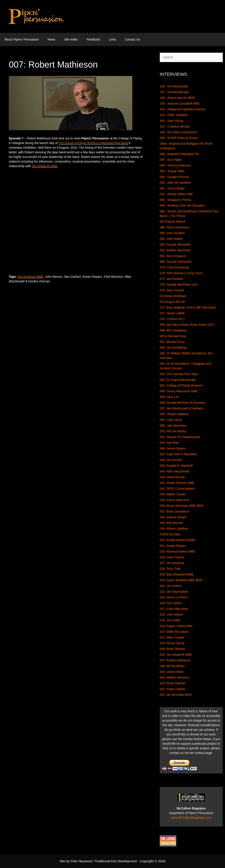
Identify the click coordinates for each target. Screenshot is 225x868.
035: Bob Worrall (171, 523)
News (52, 39)
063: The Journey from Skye (179, 374)
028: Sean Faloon (172, 557)
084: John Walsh (171, 239)
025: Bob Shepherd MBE (177, 574)
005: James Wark (172, 672)
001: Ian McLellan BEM (176, 695)
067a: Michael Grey (173, 336)
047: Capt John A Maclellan (178, 454)
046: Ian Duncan (171, 460)
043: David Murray (172, 477)
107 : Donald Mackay (174, 92)
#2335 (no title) (170, 534)
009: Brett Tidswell (172, 649)
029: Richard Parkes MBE (177, 552)
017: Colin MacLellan (174, 609)
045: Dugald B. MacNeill (176, 466)
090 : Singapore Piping (175, 200)
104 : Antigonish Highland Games (183, 109)
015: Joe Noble (170, 620)
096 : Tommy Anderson (175, 165)
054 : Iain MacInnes (173, 426)
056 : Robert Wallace (174, 414)
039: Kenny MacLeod (174, 500)
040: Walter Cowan (173, 494)
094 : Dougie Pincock (174, 177)
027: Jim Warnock (172, 563)
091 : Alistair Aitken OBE (176, 194)
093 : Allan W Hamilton (175, 183)
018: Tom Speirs (171, 603)
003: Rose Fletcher (173, 683)
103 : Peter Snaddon (174, 115)
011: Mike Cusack (172, 637)
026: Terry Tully (170, 569)
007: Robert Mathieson (175, 660)
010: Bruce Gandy (172, 643)
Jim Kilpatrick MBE (44, 166)
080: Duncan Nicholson (176, 262)
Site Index (71, 39)
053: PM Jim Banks (173, 431)
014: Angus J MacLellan (176, 626)
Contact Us (132, 39)
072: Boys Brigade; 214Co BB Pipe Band (188, 307)
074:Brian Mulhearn (173, 296)
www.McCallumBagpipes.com (191, 818)
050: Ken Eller (169, 443)
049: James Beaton (173, 448)
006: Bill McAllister (172, 666)
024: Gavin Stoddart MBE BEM (181, 580)
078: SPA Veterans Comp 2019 (181, 273)
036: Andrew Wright (173, 517)
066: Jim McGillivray (173, 348)
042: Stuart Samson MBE (177, 483)
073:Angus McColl (172, 302)
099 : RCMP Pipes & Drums (179, 138)
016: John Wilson (171, 614)
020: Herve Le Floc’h (174, 597)
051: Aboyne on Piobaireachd (180, 437)
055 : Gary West (171, 420)
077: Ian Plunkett (171, 279)
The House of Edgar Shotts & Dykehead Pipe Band (93, 143)
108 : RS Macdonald (174, 86)
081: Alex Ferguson (173, 256)
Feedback (93, 39)
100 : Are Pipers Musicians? (179, 132)
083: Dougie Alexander (175, 244)
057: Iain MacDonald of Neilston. (182, 408)
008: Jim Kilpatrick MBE (176, 655)
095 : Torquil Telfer (172, 171)
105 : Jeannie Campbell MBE (180, 104)
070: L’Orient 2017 (172, 319)
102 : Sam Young (171, 121)
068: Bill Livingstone (173, 330)
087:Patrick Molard (173, 222)
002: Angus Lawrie (172, 689)
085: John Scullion (172, 233)
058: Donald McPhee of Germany (183, 403)
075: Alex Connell (172, 290)
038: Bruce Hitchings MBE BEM (181, 506)
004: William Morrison (175, 677)
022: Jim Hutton (171, 586)
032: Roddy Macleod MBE (178, 540)
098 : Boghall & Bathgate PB (179, 154)
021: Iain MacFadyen (174, 592)
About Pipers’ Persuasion (22, 39)
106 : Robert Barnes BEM (177, 98)
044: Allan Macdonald (174, 471)
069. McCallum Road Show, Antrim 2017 (187, 325)
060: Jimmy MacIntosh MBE (179, 391)
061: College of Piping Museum (181, 385)
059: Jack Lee (169, 397)
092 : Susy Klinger (172, 188)
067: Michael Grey (172, 342)
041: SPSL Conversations (177, 489)
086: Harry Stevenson (175, 227)
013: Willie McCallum (174, 632)
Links (112, 39)
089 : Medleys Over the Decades (182, 205)
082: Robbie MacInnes (175, 250)
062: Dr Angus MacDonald (178, 380)
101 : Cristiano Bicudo (175, 126)
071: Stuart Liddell (172, 313)
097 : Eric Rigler (171, 160)
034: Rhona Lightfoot (174, 529)
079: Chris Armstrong (174, 267)
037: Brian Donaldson (175, 511)
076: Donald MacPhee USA (179, 285)
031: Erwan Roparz (173, 546)
